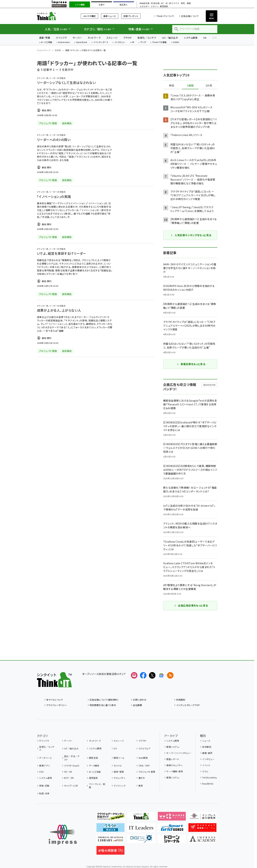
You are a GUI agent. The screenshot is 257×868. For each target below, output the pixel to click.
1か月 (209, 86)
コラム (205, 771)
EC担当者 (155, 3)
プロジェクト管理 (147, 772)
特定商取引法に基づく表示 (103, 705)
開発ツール (119, 758)
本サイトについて (55, 700)
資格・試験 (44, 786)
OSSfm (176, 42)
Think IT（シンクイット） (54, 16)
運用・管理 (119, 772)
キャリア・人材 (71, 786)
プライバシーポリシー (57, 705)
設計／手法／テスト (72, 758)
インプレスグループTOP (188, 705)
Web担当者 (145, 3)
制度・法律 (44, 793)
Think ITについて (165, 16)
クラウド (128, 38)
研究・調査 (186, 3)
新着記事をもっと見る (191, 364)
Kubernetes (64, 42)
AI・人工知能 (46, 42)
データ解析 (94, 766)
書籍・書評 (207, 753)
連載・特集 (45, 38)
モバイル (118, 766)
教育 (141, 786)
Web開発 (143, 758)
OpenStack (82, 42)
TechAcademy (209, 777)
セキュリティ (119, 778)
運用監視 (93, 778)
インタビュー (120, 42)
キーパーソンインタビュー (179, 753)
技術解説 (207, 747)
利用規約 (181, 700)
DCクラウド (174, 3)
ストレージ (112, 38)
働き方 (142, 778)
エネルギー (145, 6)
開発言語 (93, 758)
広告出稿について (190, 16)
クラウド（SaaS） (72, 766)
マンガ (143, 42)
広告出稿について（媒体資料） (104, 700)
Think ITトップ (44, 50)
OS (205, 38)
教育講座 (164, 6)
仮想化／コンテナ (147, 38)
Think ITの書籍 (159, 42)
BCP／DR (69, 778)
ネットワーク (94, 38)
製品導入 (124, 5)
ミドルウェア (144, 748)
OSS (41, 772)
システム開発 (191, 38)
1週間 (190, 86)
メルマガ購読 (89, 16)
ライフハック (120, 786)
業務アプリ (44, 766)
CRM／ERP (144, 766)
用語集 (58, 50)
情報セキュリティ (174, 765)
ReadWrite (208, 784)
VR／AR (68, 772)
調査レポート (173, 759)
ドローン (155, 6)
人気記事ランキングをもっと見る (191, 235)
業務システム (173, 747)
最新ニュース (110, 16)
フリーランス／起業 (97, 786)
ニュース (206, 741)
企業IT (102, 5)
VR (133, 42)
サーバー (77, 38)
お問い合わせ (140, 700)
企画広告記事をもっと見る (191, 605)
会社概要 (137, 705)
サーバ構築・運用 (175, 771)
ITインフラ (61, 38)
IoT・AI (164, 3)
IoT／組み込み (170, 38)
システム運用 (46, 778)
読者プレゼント (131, 16)
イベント (206, 765)
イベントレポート (101, 42)
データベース (45, 758)
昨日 (172, 86)
